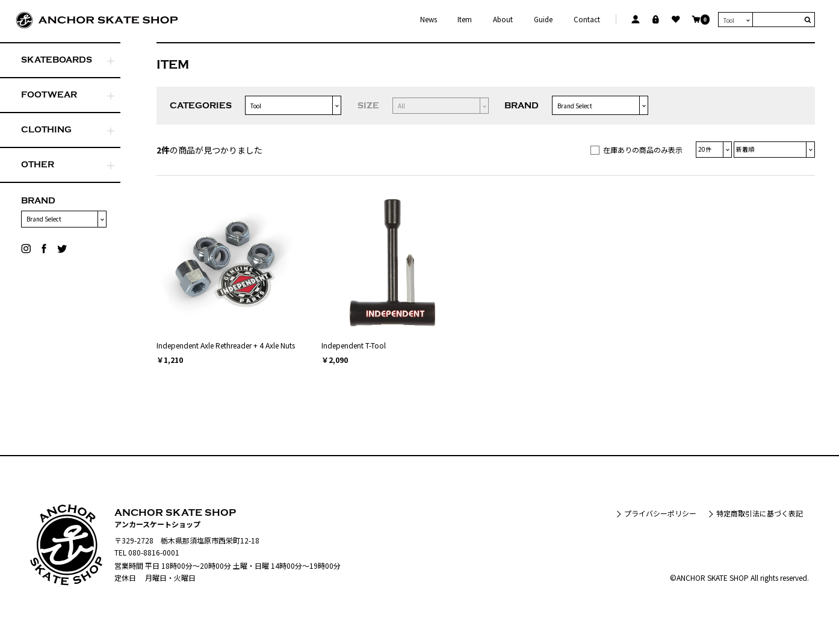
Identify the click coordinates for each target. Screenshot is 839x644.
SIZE (368, 106)
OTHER (38, 165)
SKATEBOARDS (57, 60)
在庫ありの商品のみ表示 (643, 150)
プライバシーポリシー (660, 513)
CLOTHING (46, 130)
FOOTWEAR (49, 95)
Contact (587, 20)
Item (465, 20)
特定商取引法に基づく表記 (760, 513)
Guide (543, 20)
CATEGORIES (201, 106)
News (429, 20)
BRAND (38, 201)
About (503, 20)
